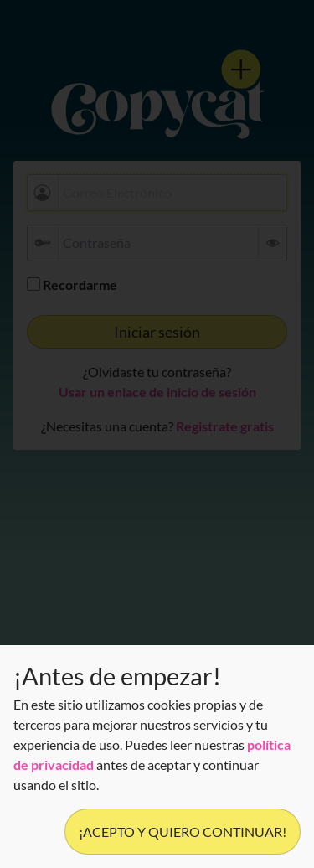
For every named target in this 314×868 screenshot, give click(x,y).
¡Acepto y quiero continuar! (183, 832)
